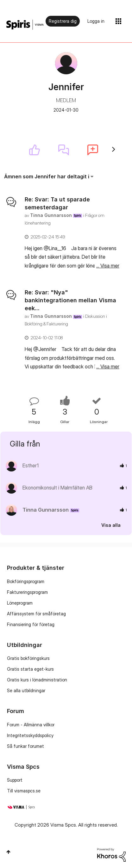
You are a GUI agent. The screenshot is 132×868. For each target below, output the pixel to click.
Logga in (96, 21)
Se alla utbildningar (26, 690)
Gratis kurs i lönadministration (37, 680)
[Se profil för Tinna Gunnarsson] (51, 215)
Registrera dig (63, 21)
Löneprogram (20, 603)
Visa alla (111, 525)
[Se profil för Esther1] (31, 465)
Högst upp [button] (8, 852)
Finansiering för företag (31, 624)
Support (15, 780)
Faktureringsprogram (27, 592)
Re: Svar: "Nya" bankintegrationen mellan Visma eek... (70, 300)
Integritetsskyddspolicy (30, 735)
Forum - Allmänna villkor (31, 725)
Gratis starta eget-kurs (30, 669)
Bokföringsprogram (26, 581)
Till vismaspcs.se (24, 791)
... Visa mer (108, 266)
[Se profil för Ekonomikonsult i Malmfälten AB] (57, 488)
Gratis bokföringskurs (28, 658)
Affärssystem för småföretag (36, 614)
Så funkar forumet (25, 746)
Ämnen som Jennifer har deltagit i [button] (47, 176)
